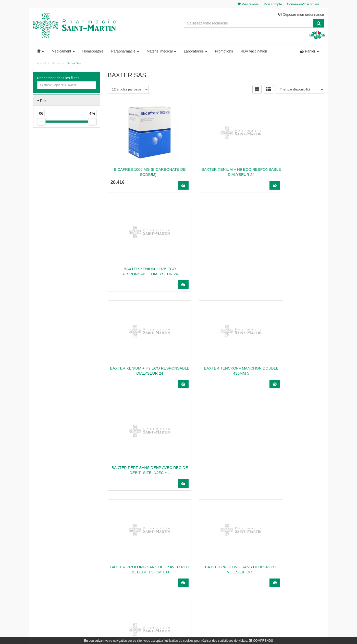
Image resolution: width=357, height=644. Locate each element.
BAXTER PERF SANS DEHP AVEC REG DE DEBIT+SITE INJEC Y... (291, 272)
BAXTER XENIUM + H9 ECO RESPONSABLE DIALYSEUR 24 (216, 172)
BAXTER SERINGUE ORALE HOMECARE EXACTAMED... (141, 471)
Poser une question (220, 559)
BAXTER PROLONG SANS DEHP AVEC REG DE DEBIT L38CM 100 (141, 371)
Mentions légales (219, 575)
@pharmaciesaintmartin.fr (132, 548)
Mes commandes (294, 553)
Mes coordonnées (294, 559)
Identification (291, 548)
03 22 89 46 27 (120, 542)
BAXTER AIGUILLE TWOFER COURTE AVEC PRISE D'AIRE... (291, 371)
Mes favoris (290, 570)
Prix (43, 101)
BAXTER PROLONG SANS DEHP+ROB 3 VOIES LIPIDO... (216, 371)
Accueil (41, 64)
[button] (41, 52)
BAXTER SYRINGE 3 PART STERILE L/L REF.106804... (291, 471)
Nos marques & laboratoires (127, 587)
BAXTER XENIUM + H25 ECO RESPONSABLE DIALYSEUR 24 (291, 172)
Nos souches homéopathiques (128, 582)
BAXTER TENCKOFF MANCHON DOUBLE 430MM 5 (216, 272)
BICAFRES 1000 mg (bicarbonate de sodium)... (141, 172)
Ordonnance (216, 553)
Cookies (213, 592)
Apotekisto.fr (235, 633)
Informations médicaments (225, 564)
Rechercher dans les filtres (58, 79)
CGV (211, 581)
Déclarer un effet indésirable (226, 570)
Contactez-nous (218, 542)
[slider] (41, 122)
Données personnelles (222, 586)
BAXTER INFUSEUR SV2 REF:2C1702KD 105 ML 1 (216, 471)
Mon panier (290, 542)
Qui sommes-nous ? (221, 548)
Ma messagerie (292, 564)
